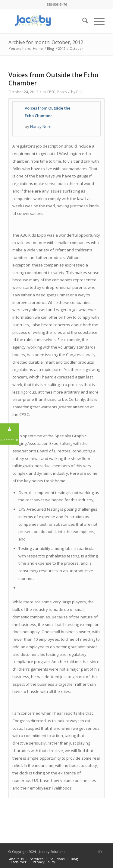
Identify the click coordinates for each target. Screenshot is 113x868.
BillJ (79, 92)
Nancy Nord (41, 126)
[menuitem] (82, 21)
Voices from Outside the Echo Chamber (53, 79)
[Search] (82, 21)
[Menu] (96, 21)
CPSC (51, 92)
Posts (62, 92)
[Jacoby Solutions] (47, 21)
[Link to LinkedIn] (100, 851)
